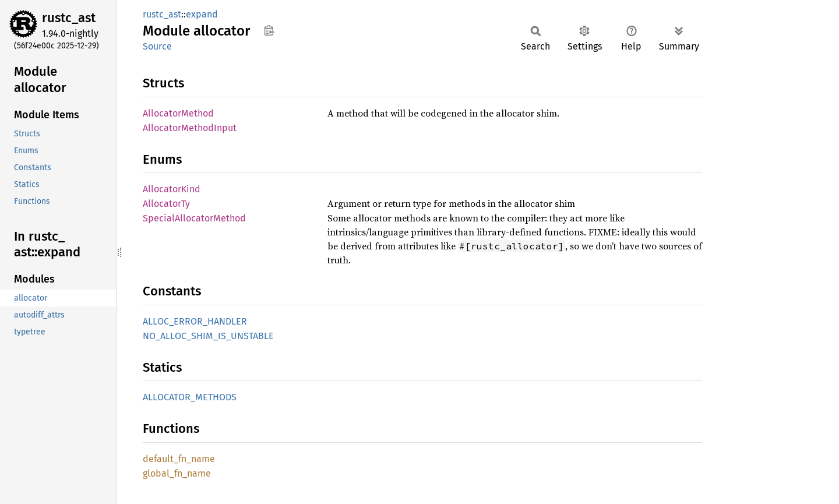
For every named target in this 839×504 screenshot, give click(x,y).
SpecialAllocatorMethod (194, 218)
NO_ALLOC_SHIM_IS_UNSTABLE (208, 336)
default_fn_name (179, 459)
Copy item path (269, 30)
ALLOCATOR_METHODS (190, 397)
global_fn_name (177, 473)
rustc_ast (69, 18)
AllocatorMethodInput (190, 128)
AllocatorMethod (178, 113)
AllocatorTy (166, 204)
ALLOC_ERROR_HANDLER (195, 321)
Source (157, 46)
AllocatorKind (172, 189)
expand (202, 14)
